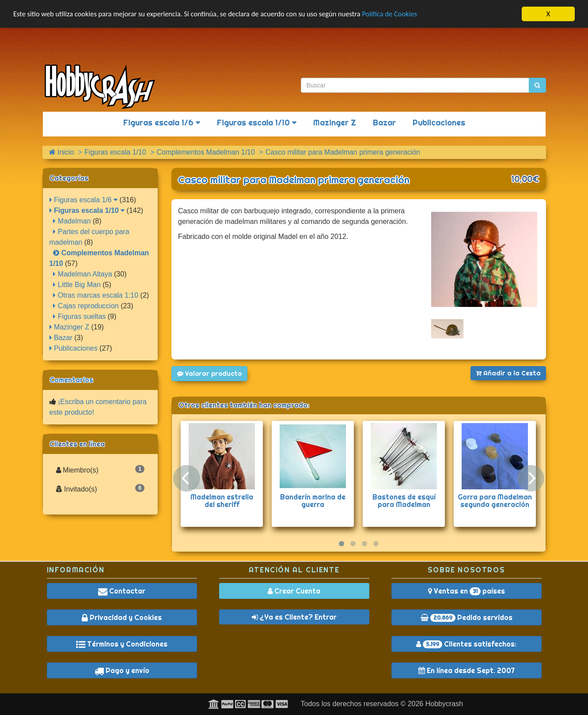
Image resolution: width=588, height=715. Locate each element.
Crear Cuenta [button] (294, 591)
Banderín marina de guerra (313, 501)
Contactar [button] (122, 591)
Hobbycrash (444, 704)
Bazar (384, 123)
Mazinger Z (335, 123)
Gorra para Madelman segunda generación (495, 501)
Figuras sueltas (79, 316)
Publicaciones (439, 123)
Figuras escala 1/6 (162, 123)
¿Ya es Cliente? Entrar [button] (294, 617)
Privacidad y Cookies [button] (122, 617)
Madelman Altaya (82, 274)
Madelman (72, 221)
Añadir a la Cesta (508, 373)
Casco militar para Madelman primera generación (294, 180)
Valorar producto (209, 374)
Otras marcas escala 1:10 (96, 295)
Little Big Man (77, 285)
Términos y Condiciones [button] (122, 644)
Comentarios (71, 380)
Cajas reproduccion (86, 306)
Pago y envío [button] (122, 670)
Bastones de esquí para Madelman (404, 501)
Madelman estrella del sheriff (222, 501)
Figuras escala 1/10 (257, 123)
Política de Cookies (402, 14)
